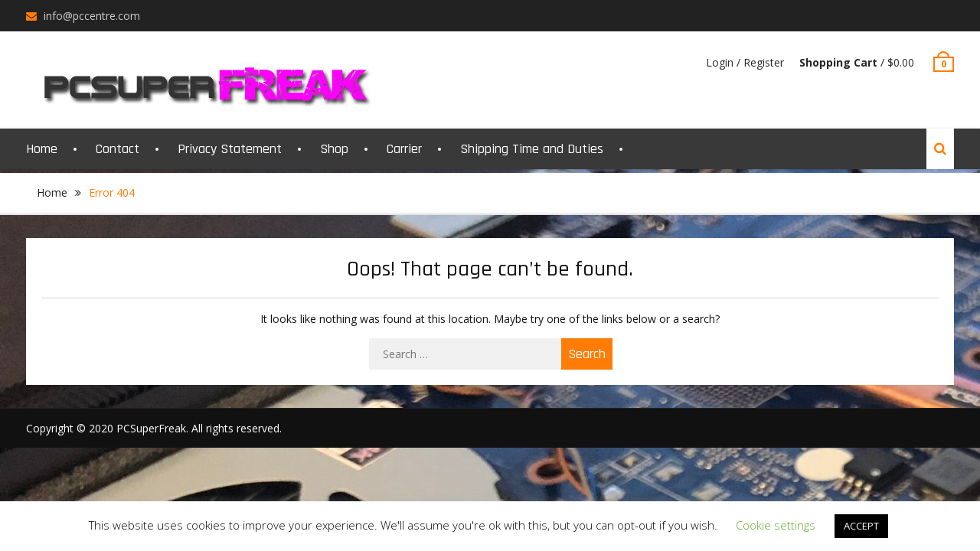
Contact (118, 149)
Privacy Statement (230, 149)
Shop (334, 149)
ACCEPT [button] (861, 526)
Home (42, 149)
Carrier (404, 149)
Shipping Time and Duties (532, 149)
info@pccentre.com (92, 16)
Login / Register (745, 62)
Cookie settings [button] (776, 525)
